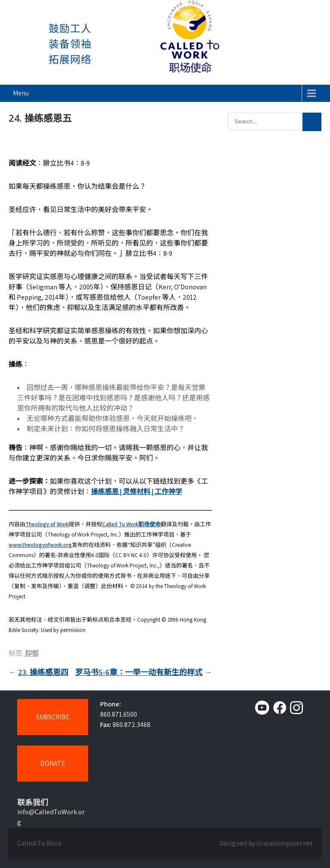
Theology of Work (47, 524)
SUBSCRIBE (53, 717)
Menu (21, 93)
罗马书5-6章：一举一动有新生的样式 (139, 672)
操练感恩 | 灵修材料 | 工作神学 (137, 492)
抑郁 (32, 653)
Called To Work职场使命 (131, 524)
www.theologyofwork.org (40, 545)
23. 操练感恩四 (43, 672)
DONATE (53, 763)
